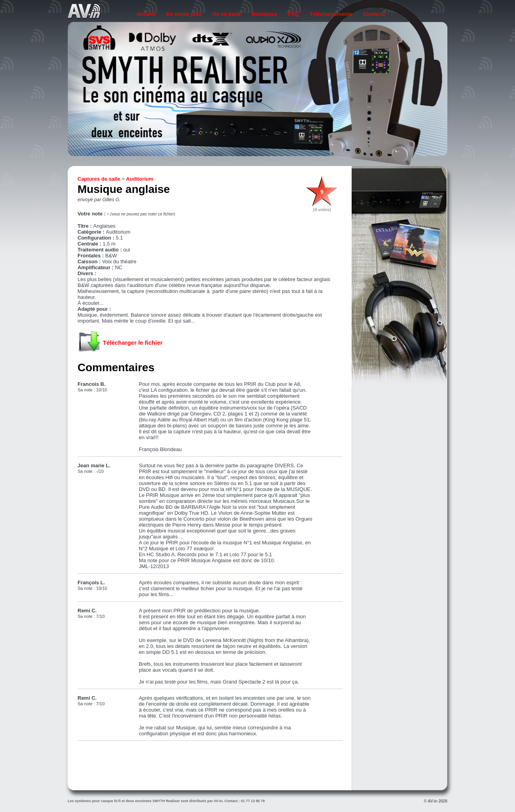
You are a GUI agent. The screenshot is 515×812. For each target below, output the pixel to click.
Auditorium (139, 179)
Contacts (374, 14)
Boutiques (265, 14)
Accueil (146, 14)
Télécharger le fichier (133, 343)
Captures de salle (99, 179)
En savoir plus (184, 14)
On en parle (227, 14)
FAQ (293, 14)
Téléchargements (331, 14)
